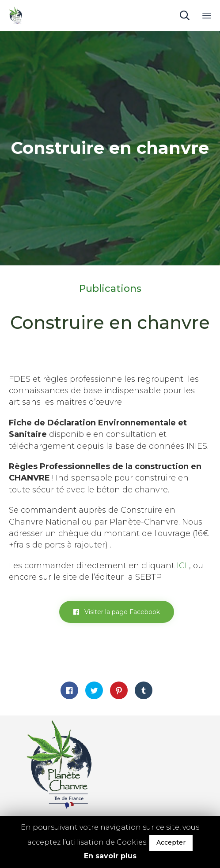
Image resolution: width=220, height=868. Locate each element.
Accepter (171, 842)
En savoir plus (110, 856)
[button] (117, 612)
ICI (182, 566)
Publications (110, 289)
